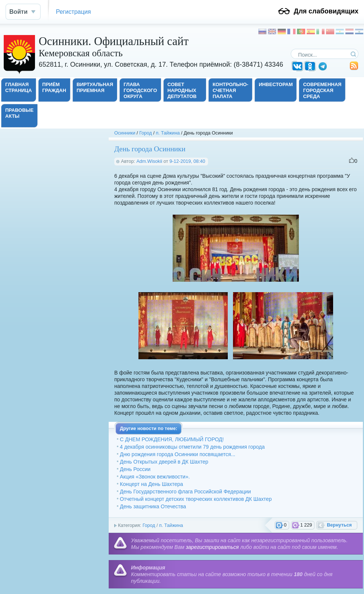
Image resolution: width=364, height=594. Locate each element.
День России (135, 469)
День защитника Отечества (153, 506)
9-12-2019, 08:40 (187, 161)
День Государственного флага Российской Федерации (185, 492)
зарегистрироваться (212, 547)
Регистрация (73, 12)
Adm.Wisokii (149, 161)
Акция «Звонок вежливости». (155, 477)
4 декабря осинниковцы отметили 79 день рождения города (192, 447)
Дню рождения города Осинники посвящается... (178, 454)
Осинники (125, 133)
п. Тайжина (168, 133)
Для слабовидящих (326, 11)
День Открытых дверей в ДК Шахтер (164, 462)
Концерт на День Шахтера (151, 484)
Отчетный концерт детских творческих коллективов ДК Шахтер (196, 499)
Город (146, 133)
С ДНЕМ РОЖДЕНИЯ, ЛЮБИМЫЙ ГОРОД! (172, 439)
